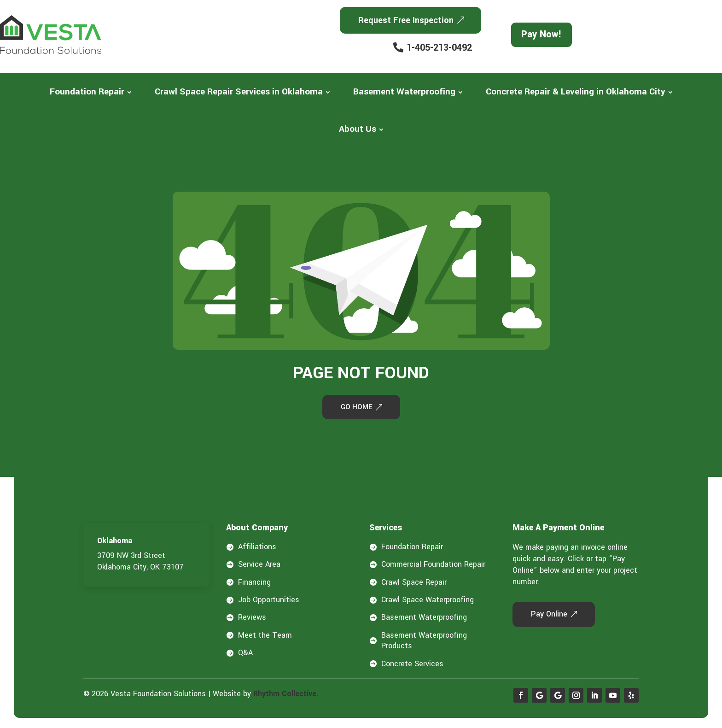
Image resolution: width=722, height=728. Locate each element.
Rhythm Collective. (286, 695)
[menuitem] (91, 92)
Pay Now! (541, 34)
